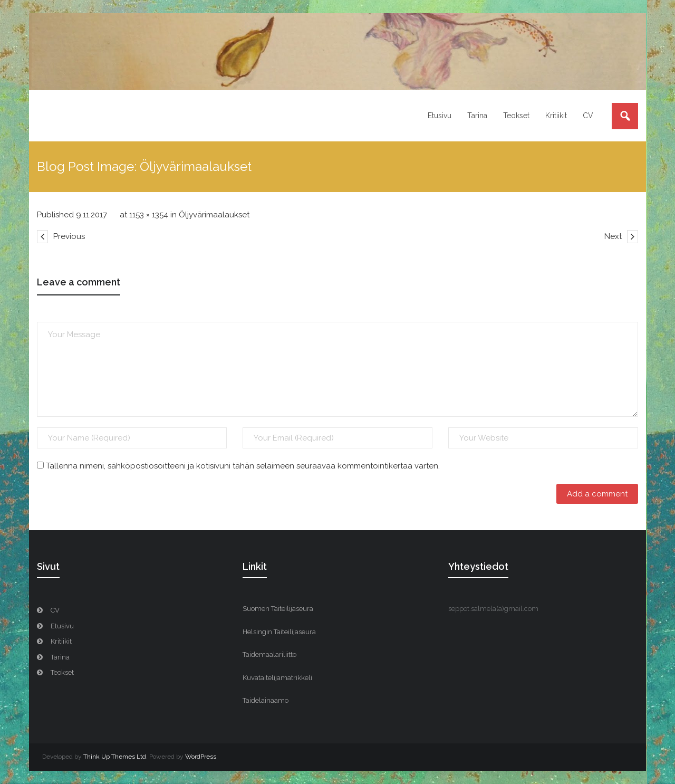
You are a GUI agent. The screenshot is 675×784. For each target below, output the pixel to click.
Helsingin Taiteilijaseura (279, 632)
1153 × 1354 (149, 215)
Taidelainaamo (266, 700)
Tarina (60, 657)
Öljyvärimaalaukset (214, 215)
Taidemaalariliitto (269, 654)
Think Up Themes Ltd (115, 757)
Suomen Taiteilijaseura (278, 609)
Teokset (62, 672)
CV (55, 610)
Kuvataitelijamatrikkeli (277, 678)
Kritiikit (61, 641)
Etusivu (62, 626)
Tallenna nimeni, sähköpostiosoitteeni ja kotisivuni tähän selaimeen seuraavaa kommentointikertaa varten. (243, 466)
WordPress (201, 757)
